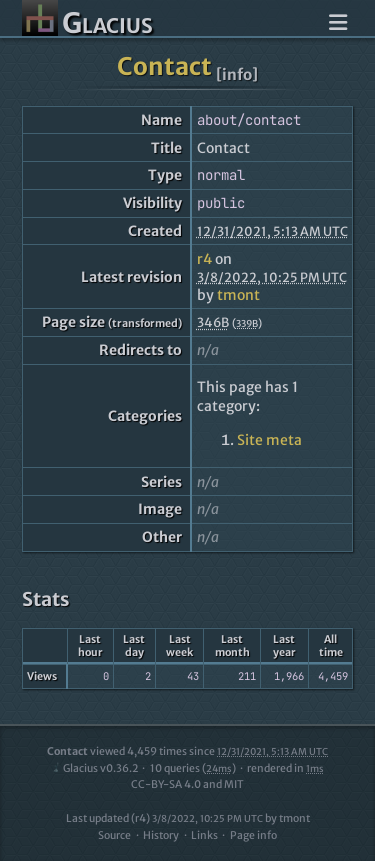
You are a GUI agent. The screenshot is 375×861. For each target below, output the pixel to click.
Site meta (269, 440)
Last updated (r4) (164, 818)
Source (114, 835)
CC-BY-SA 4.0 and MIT (187, 784)
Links (204, 835)
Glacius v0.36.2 (94, 768)
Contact (164, 66)
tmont (238, 295)
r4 (204, 259)
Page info (253, 835)
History (161, 835)
